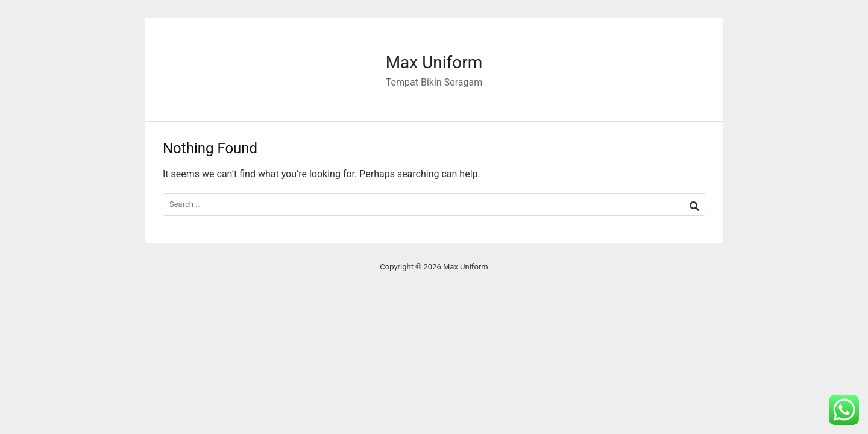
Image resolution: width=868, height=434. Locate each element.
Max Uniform (434, 62)
